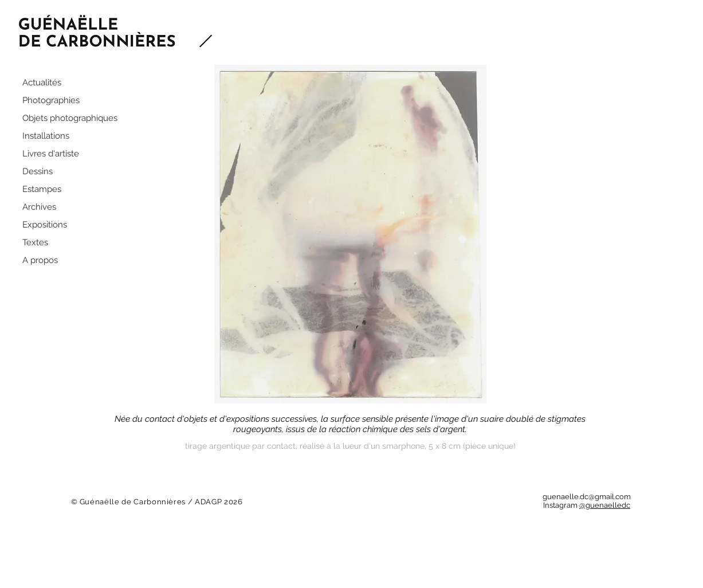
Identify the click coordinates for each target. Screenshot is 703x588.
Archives (39, 207)
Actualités (42, 83)
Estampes (42, 189)
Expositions (45, 225)
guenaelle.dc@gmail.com (587, 497)
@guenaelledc (605, 505)
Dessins (38, 171)
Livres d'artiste (51, 154)
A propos (40, 260)
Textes (35, 242)
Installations (46, 136)
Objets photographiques (70, 118)
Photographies (51, 100)
